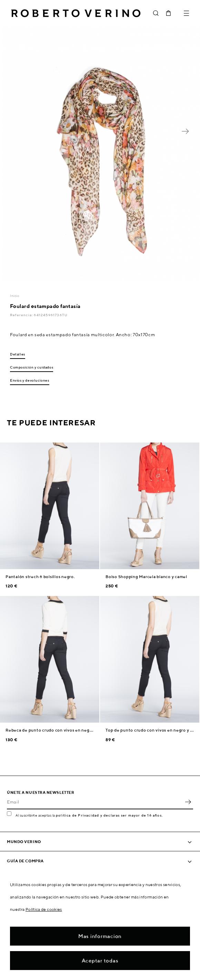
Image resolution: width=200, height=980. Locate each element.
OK (188, 802)
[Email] (95, 802)
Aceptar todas (100, 961)
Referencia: (22, 315)
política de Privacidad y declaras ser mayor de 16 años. (109, 815)
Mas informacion (100, 936)
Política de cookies (44, 909)
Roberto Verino (76, 13)
